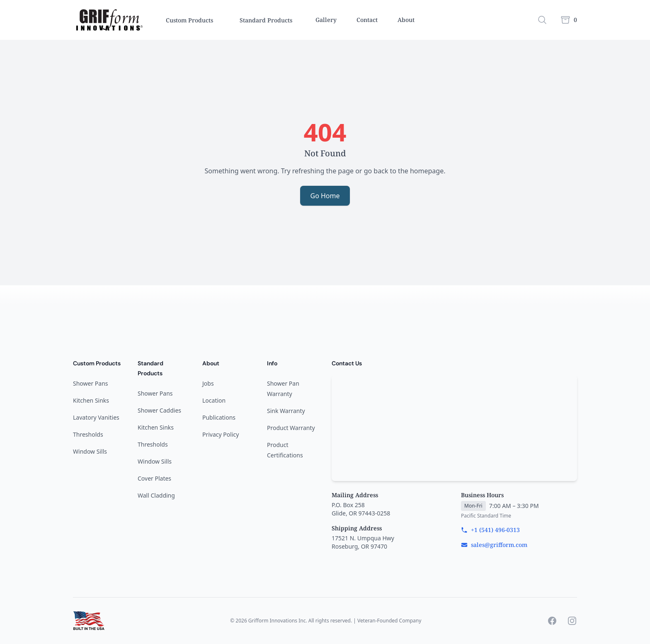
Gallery (326, 20)
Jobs (208, 383)
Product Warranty (291, 428)
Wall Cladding (156, 495)
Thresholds (88, 434)
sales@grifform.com (494, 545)
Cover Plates (154, 478)
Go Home (325, 196)
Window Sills (90, 451)
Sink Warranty (286, 411)
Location (214, 400)
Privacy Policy (221, 434)
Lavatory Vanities (96, 417)
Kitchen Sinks (91, 400)
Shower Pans (91, 383)
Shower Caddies (159, 410)
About (406, 20)
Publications (219, 417)
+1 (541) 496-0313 (490, 530)
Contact (367, 20)
